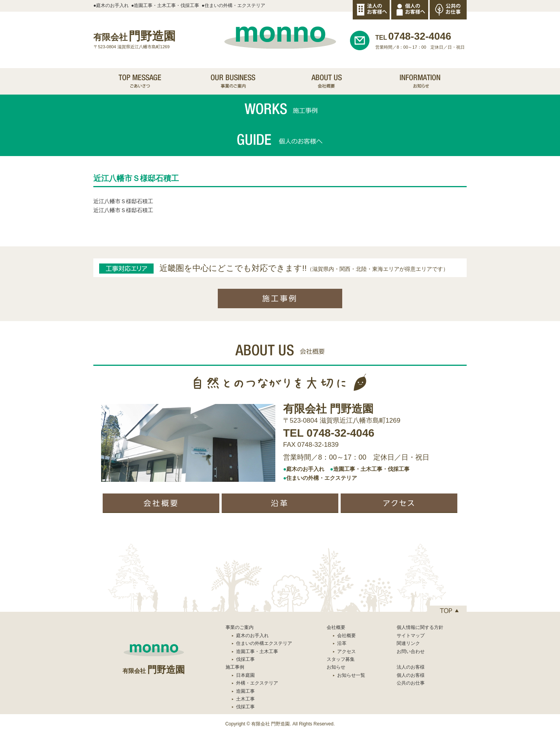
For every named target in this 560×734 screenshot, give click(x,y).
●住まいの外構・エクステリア (234, 5)
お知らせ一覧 (351, 675)
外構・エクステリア (257, 683)
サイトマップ (411, 636)
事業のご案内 (240, 627)
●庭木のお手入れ (111, 5)
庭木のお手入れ (252, 636)
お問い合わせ (411, 651)
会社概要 (346, 636)
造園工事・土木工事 (257, 651)
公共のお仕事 (411, 683)
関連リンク (408, 643)
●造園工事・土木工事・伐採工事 (165, 5)
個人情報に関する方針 (420, 627)
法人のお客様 (411, 667)
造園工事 (245, 691)
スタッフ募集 (341, 659)
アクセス (346, 651)
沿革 (342, 643)
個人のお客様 (411, 675)
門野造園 (134, 36)
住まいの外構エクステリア (264, 643)
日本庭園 (245, 675)
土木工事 (245, 699)
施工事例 (235, 667)
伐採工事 (245, 659)
